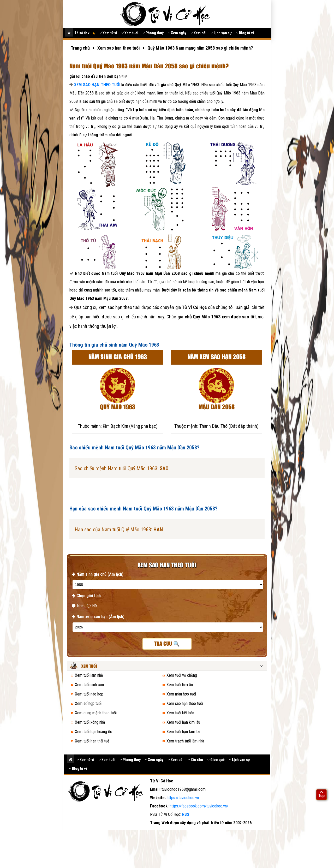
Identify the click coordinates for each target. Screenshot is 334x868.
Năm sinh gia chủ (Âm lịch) (98, 574)
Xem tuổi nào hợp (89, 694)
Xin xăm (195, 760)
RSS (186, 814)
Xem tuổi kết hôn (180, 713)
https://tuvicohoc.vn (183, 798)
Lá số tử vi (85, 33)
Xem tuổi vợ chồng (182, 675)
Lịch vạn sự (221, 33)
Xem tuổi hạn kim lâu (183, 722)
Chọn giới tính (86, 596)
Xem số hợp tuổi (88, 703)
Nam (78, 606)
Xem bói (198, 33)
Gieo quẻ (216, 760)
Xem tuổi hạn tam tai (183, 732)
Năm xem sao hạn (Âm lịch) (98, 617)
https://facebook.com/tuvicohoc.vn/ (199, 806)
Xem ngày (177, 33)
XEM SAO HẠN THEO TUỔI (97, 85)
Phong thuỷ (153, 33)
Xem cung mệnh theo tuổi (96, 713)
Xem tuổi (130, 33)
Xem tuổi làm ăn (180, 685)
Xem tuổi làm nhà (89, 675)
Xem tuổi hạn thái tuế (92, 741)
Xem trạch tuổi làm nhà (185, 741)
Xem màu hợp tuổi (181, 694)
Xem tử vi (108, 33)
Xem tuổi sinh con (89, 685)
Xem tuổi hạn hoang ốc (94, 732)
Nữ (92, 606)
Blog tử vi (245, 33)
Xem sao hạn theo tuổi (185, 703)
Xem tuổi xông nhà (90, 722)
